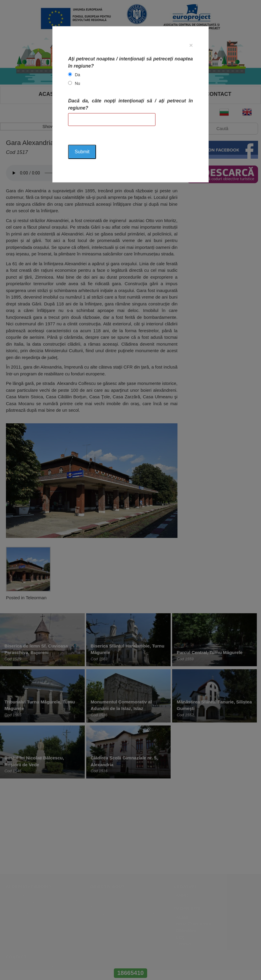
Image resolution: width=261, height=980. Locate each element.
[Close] (191, 45)
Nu (78, 83)
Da (78, 75)
